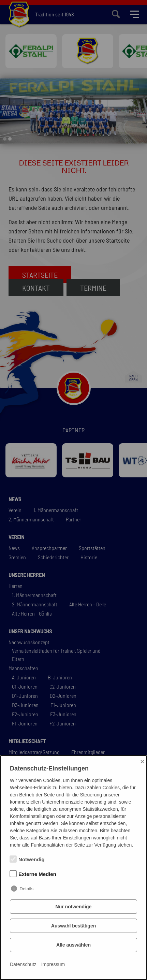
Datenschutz (23, 964)
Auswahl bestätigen (73, 926)
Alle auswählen (73, 945)
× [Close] (142, 761)
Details (26, 889)
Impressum (53, 964)
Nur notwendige (74, 907)
